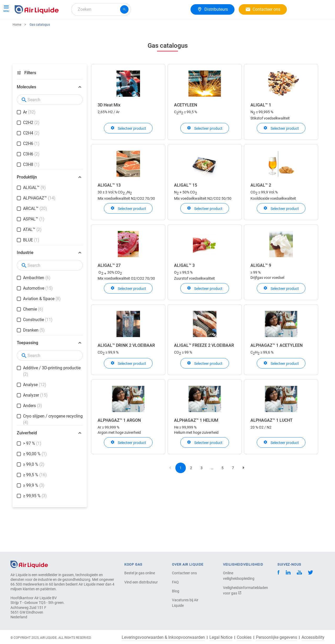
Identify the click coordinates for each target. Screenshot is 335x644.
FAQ (175, 582)
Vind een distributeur (141, 582)
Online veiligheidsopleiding (239, 576)
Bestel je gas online (140, 573)
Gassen (24, 28)
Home (17, 44)
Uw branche (139, 28)
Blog (176, 591)
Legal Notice (221, 637)
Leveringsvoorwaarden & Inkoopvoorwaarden (163, 637)
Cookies (244, 637)
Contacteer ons (184, 573)
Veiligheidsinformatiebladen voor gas (241, 590)
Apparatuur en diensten (60, 28)
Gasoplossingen (105, 28)
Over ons (167, 28)
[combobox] (101, 9)
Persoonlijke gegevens (277, 637)
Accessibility (313, 637)
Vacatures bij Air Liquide (185, 603)
